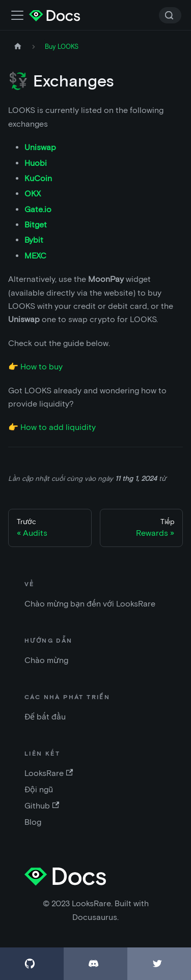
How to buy (42, 367)
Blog (33, 822)
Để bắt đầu (45, 717)
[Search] (170, 15)
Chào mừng (46, 660)
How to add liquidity (58, 427)
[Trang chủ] (18, 47)
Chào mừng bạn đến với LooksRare (90, 604)
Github (42, 806)
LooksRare (49, 773)
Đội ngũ (39, 789)
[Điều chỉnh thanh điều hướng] (17, 15)
